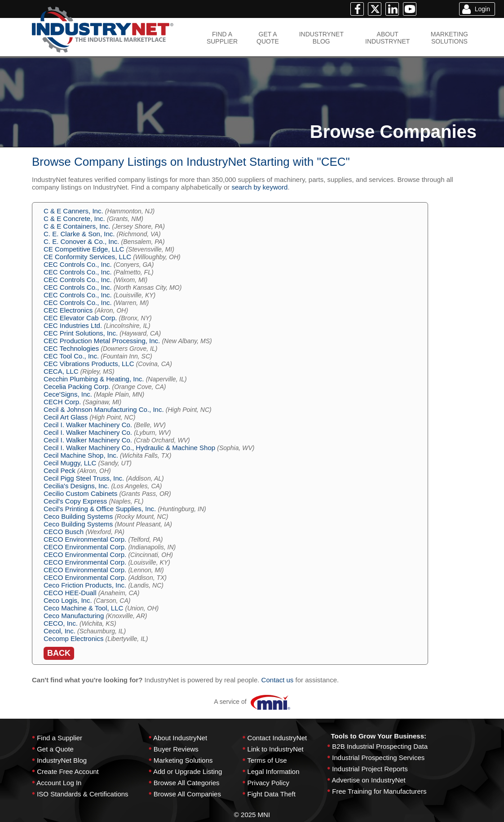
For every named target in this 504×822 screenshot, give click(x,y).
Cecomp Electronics (73, 639)
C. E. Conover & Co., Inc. (81, 241)
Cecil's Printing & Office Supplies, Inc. (100, 509)
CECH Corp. (62, 402)
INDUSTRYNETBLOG (321, 38)
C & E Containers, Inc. (77, 226)
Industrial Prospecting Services (378, 758)
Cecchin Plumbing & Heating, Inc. (94, 379)
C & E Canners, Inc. (73, 211)
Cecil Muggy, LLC (70, 463)
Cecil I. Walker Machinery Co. (88, 425)
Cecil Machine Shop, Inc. (81, 455)
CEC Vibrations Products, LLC (89, 364)
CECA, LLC (61, 371)
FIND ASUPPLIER (222, 38)
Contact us (278, 680)
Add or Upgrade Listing (188, 771)
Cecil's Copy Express (75, 501)
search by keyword (259, 187)
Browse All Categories (187, 783)
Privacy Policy (268, 783)
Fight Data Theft (272, 794)
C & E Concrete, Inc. (74, 219)
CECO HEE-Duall (70, 593)
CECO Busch (64, 532)
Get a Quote (55, 749)
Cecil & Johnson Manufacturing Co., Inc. (104, 409)
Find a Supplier (60, 738)
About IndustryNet (180, 738)
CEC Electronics (68, 310)
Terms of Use (267, 760)
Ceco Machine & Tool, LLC (83, 608)
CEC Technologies (71, 348)
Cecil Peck (60, 471)
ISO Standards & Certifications (82, 794)
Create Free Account (68, 771)
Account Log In (59, 783)
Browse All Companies (187, 794)
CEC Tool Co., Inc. (71, 356)
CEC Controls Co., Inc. (78, 264)
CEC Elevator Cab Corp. (80, 318)
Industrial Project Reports (370, 769)
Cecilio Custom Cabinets (80, 493)
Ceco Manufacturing (74, 616)
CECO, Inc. (61, 623)
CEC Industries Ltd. (73, 325)
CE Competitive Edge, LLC (84, 249)
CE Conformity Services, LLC (87, 257)
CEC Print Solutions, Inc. (81, 333)
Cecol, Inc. (60, 631)
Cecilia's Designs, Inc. (76, 486)
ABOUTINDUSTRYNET (387, 38)
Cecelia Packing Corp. (77, 387)
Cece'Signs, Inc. (68, 394)
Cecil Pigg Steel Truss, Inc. (84, 478)
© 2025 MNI (252, 815)
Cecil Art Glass (66, 417)
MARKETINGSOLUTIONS (449, 38)
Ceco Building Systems (78, 516)
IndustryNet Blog (62, 760)
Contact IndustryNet (277, 738)
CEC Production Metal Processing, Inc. (102, 341)
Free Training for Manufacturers (379, 791)
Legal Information (274, 771)
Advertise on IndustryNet (369, 780)
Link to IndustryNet (276, 749)
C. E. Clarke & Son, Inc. (79, 234)
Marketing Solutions (183, 760)
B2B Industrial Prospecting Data (380, 746)
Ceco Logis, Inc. (68, 600)
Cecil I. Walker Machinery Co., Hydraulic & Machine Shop (129, 448)
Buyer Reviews (176, 749)
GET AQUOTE (268, 38)
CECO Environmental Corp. (85, 539)
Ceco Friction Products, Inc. (85, 585)
